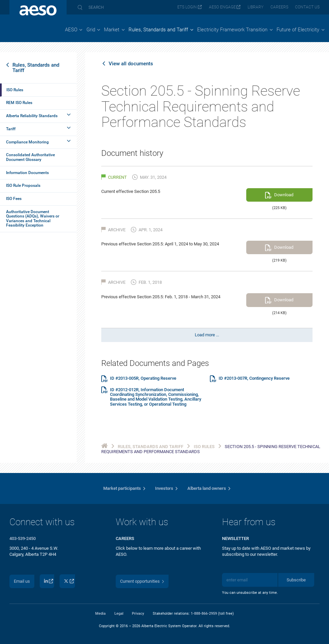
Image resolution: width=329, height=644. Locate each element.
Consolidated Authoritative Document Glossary (30, 157)
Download (284, 195)
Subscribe (296, 580)
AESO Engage (222, 7)
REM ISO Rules (19, 103)
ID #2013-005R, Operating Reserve (143, 378)
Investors (164, 488)
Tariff (11, 129)
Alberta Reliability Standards (32, 116)
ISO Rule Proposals (23, 185)
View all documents (131, 64)
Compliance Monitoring (27, 142)
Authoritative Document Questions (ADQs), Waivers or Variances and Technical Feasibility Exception (33, 218)
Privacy (138, 613)
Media (100, 613)
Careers (279, 7)
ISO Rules (15, 90)
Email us (22, 581)
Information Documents (27, 173)
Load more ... (207, 335)
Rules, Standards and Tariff (36, 68)
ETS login (187, 7)
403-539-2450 (23, 538)
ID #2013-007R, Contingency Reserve (254, 378)
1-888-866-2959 (204, 613)
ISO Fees (14, 199)
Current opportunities (140, 581)
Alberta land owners (207, 488)
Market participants (122, 488)
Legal (119, 613)
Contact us (307, 7)
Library (255, 7)
